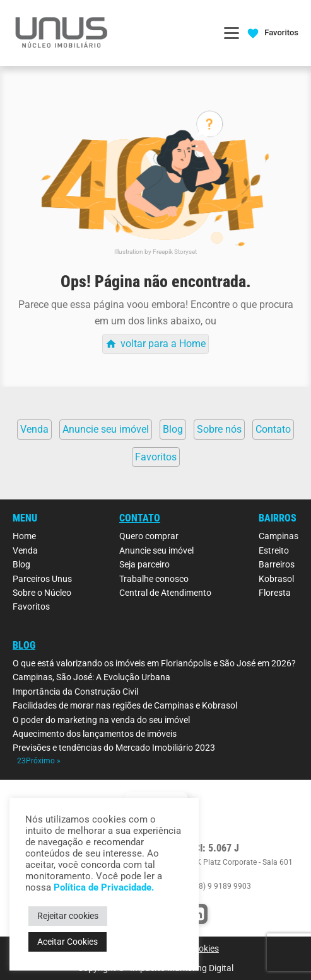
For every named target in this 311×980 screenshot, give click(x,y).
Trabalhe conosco (154, 579)
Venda (25, 550)
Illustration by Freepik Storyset (155, 252)
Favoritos (31, 607)
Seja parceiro (144, 564)
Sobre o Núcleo (42, 593)
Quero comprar (149, 536)
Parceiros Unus (42, 579)
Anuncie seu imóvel (156, 550)
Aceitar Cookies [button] (67, 942)
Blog (21, 564)
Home (24, 536)
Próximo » (43, 761)
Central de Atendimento (165, 593)
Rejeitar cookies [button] (68, 916)
